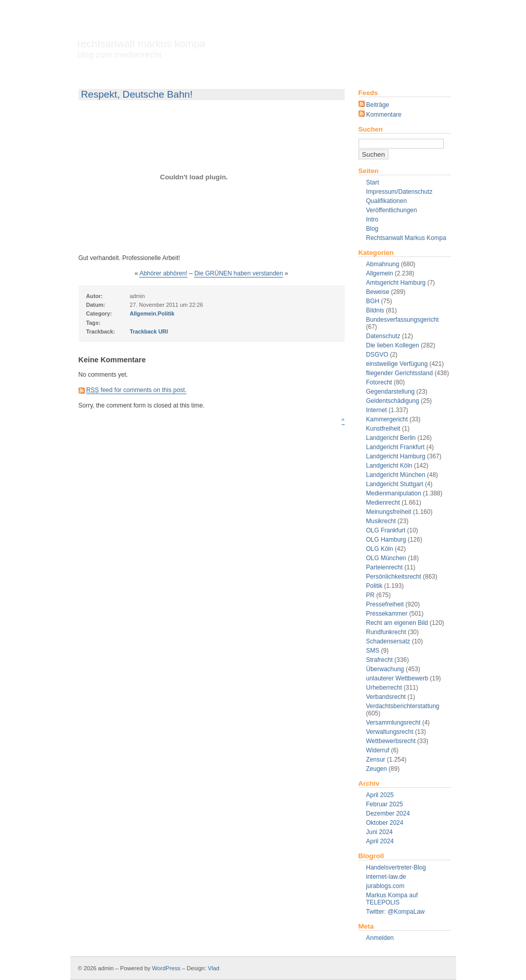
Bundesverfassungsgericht (402, 320)
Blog (372, 229)
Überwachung (385, 669)
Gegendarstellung (391, 392)
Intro (372, 219)
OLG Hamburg (386, 540)
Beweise (378, 292)
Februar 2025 (385, 804)
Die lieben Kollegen (393, 345)
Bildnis (375, 310)
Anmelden (380, 938)
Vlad (214, 968)
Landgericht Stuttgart (395, 484)
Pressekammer (387, 614)
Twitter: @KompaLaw (396, 912)
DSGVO (377, 355)
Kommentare (380, 115)
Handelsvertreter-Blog (396, 867)
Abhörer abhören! (163, 273)
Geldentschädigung (393, 401)
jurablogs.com (386, 886)
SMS (373, 651)
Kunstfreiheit (383, 429)
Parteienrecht (384, 567)
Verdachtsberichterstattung (403, 706)
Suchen (371, 129)
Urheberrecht (384, 688)
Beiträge (374, 105)
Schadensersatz (388, 641)
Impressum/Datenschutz (399, 192)
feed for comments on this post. (136, 390)
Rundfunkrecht (386, 632)
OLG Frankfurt (386, 530)
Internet (377, 410)
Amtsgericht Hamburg (396, 283)
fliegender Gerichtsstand (400, 373)
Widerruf (378, 750)
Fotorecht (379, 382)
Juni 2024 (380, 832)
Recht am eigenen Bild (397, 623)
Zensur (376, 760)
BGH (373, 301)
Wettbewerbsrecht (391, 741)
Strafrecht (380, 660)
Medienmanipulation (394, 493)
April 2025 (380, 795)
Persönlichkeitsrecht (394, 577)
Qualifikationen (387, 201)
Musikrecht (381, 521)
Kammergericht (387, 419)
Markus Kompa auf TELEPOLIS (392, 899)
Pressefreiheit (385, 604)
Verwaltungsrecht (390, 732)
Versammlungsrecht (393, 723)
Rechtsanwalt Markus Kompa (142, 49)
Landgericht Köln (389, 466)
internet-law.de (386, 877)
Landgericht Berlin (391, 438)
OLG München (386, 558)
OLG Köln (380, 549)
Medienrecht (383, 503)
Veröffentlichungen (392, 210)
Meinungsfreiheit (389, 512)
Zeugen (377, 769)
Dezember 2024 (388, 813)
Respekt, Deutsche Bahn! (137, 94)
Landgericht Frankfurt (396, 447)
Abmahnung (383, 264)
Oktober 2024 (385, 823)
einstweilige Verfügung (397, 364)
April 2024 (380, 841)
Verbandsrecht (386, 697)
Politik (374, 586)
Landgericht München (396, 475)
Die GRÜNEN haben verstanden (239, 273)
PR (371, 595)
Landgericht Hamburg (396, 456)
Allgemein (380, 273)
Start (373, 182)
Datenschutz (383, 336)
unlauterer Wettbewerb (397, 678)
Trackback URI (149, 331)
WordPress (166, 968)
